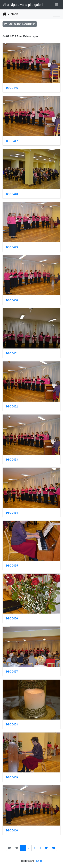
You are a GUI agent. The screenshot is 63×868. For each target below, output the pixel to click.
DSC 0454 (12, 513)
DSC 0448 (12, 194)
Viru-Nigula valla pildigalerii (23, 5)
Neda (15, 14)
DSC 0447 (12, 141)
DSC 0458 (12, 725)
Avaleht (5, 14)
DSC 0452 (12, 407)
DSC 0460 (12, 831)
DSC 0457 (12, 672)
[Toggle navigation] (57, 5)
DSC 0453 (12, 460)
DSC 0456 (12, 619)
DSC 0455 (12, 566)
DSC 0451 (12, 353)
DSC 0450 (12, 300)
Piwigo (38, 861)
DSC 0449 (12, 247)
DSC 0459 (12, 777)
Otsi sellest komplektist (20, 24)
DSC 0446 (12, 88)
